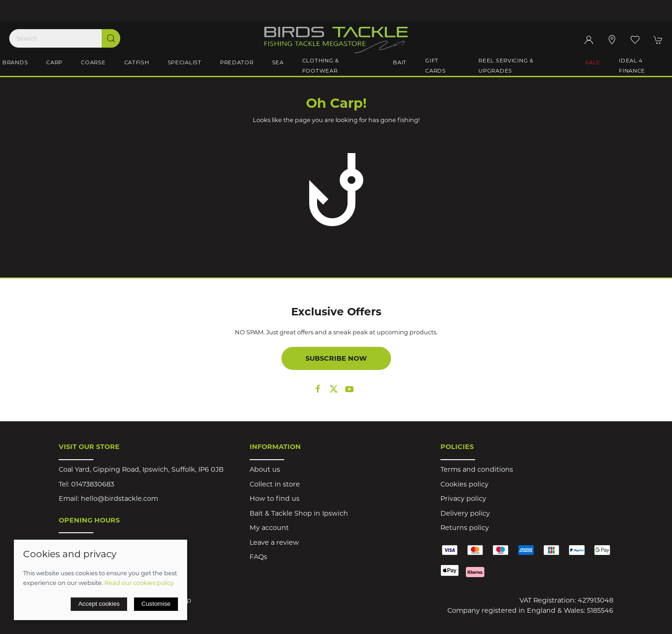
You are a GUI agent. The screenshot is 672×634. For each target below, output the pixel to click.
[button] (635, 40)
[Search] (65, 38)
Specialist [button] (185, 62)
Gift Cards (436, 66)
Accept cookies (99, 604)
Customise (156, 604)
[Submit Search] (111, 38)
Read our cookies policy (139, 583)
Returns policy (465, 528)
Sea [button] (278, 62)
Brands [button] (15, 62)
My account (269, 528)
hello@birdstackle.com (119, 499)
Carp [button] (54, 62)
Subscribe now (336, 358)
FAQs (258, 557)
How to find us (275, 499)
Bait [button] (400, 62)
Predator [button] (237, 62)
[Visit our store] (612, 40)
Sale (593, 62)
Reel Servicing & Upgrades (506, 66)
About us (265, 469)
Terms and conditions (477, 469)
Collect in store (275, 484)
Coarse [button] (93, 62)
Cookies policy (464, 484)
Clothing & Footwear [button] (321, 66)
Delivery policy (465, 513)
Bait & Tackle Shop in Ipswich (299, 513)
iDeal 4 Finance (632, 66)
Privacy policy (463, 499)
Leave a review (274, 542)
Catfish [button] (137, 62)
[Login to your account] (589, 40)
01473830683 (93, 484)
